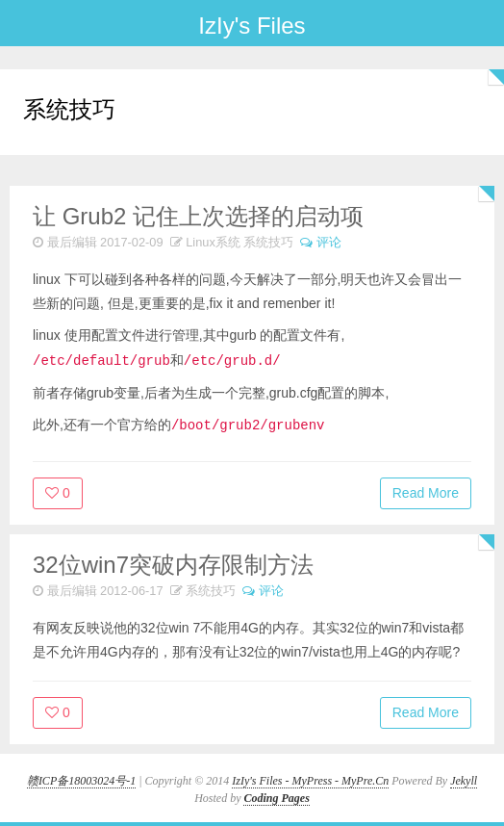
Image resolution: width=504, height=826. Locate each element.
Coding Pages (276, 798)
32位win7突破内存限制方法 (173, 565)
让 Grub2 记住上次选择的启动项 (198, 216)
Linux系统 (213, 242)
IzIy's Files (252, 26)
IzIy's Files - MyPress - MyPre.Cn (310, 781)
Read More (426, 493)
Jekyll (464, 781)
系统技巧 (268, 242)
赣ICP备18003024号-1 (81, 781)
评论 (329, 242)
